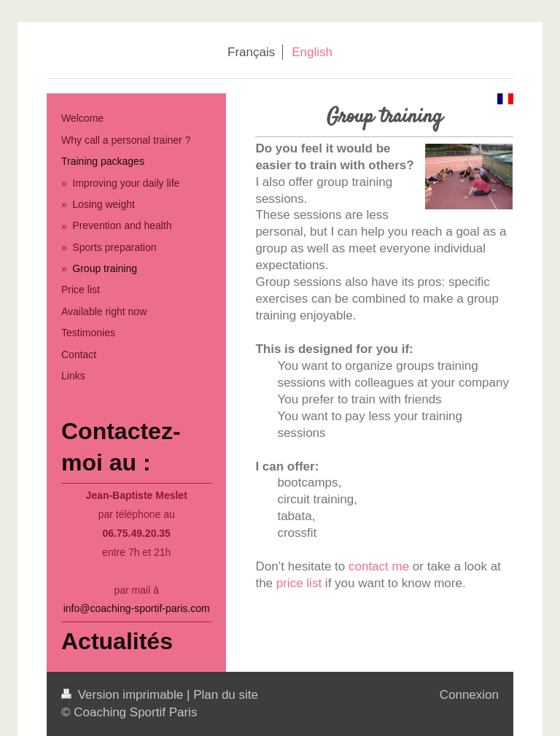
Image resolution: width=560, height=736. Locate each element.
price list (299, 583)
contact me (379, 566)
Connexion (469, 695)
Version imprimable (124, 695)
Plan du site (226, 695)
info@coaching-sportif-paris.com (137, 608)
